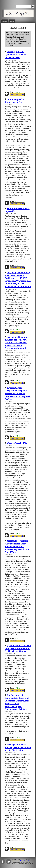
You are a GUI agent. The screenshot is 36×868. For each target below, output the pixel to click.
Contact (14, 861)
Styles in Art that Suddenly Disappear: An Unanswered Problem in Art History (18, 648)
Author (12, 21)
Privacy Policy (20, 861)
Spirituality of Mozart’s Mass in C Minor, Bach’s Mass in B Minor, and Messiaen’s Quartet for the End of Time (17, 546)
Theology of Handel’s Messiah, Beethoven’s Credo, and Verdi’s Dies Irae (18, 747)
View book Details (17, 94)
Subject (5, 21)
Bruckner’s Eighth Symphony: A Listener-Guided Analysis (15, 55)
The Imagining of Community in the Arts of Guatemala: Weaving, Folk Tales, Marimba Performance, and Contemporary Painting (17, 702)
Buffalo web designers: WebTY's (26, 863)
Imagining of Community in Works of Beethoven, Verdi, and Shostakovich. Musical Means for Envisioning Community (18, 343)
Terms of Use (27, 861)
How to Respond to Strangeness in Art (14, 101)
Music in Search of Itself (18, 443)
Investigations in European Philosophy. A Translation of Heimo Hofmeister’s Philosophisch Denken (18, 393)
